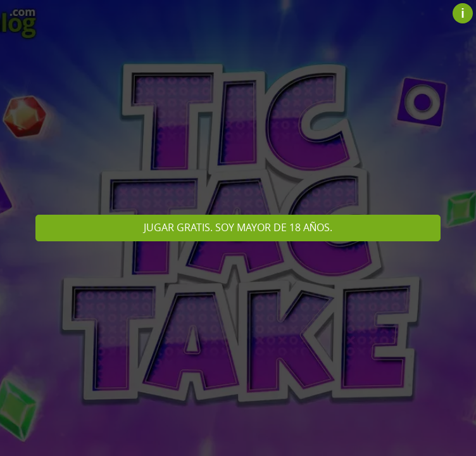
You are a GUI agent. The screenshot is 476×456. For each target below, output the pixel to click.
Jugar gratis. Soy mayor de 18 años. (238, 227)
